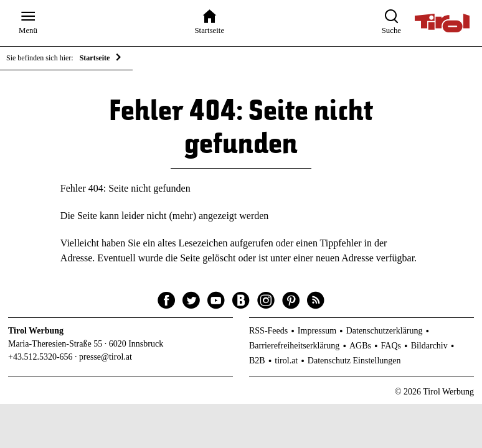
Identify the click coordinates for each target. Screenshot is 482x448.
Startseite (95, 58)
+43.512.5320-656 (40, 357)
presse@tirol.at (106, 357)
